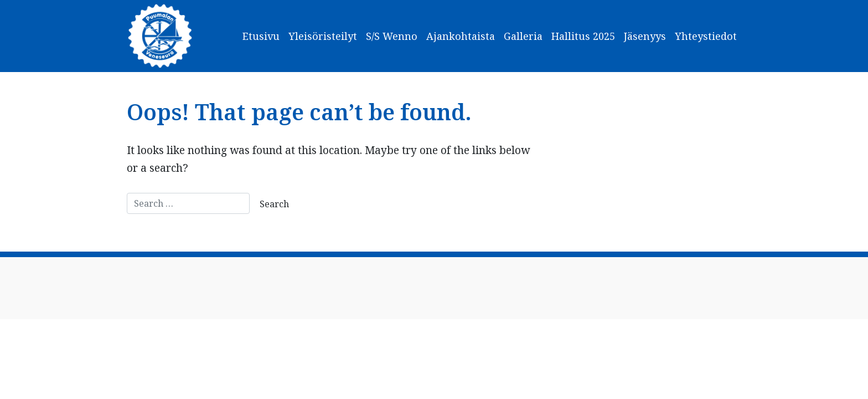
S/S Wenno (392, 36)
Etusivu (261, 36)
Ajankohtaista (461, 36)
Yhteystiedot (706, 36)
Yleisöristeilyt (323, 36)
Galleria (523, 36)
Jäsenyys (645, 36)
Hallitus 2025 (583, 36)
